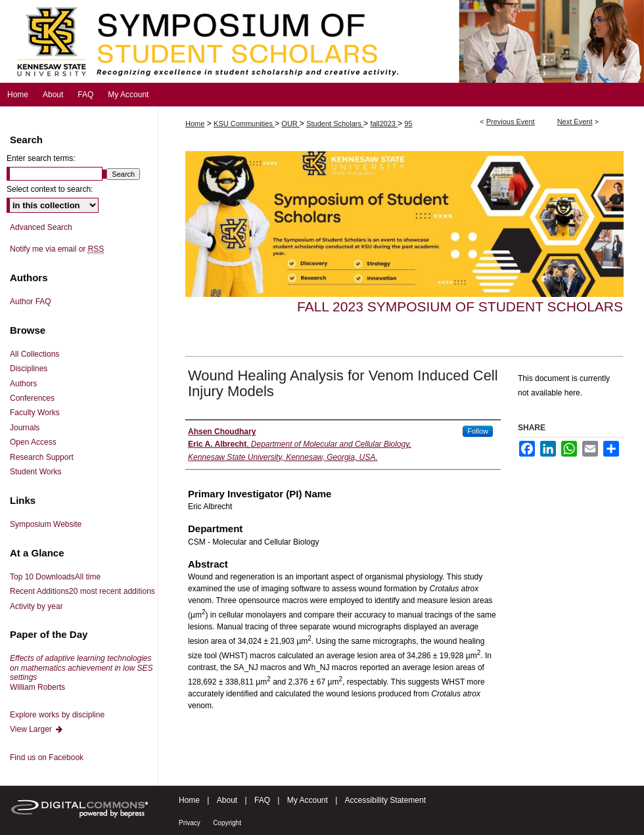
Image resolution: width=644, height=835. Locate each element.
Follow (478, 431)
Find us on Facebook (47, 757)
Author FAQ (31, 302)
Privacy (190, 823)
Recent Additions (82, 591)
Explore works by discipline (57, 715)
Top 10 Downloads (55, 577)
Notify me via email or (57, 249)
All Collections (34, 354)
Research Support (42, 457)
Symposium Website (46, 524)
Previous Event (511, 122)
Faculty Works (35, 413)
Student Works (35, 472)
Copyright (227, 823)
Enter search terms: (41, 158)
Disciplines (29, 369)
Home (195, 124)
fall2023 (384, 124)
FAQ (262, 800)
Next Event (575, 122)
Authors (23, 384)
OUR (290, 124)
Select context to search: (50, 189)
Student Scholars (335, 124)
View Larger (37, 729)
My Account (308, 800)
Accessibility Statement (385, 800)
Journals (25, 428)
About (227, 800)
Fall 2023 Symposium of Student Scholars (460, 306)
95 (408, 124)
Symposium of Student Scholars (322, 41)
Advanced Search (41, 227)
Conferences (32, 398)
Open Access (33, 442)
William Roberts (81, 672)
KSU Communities (244, 124)
